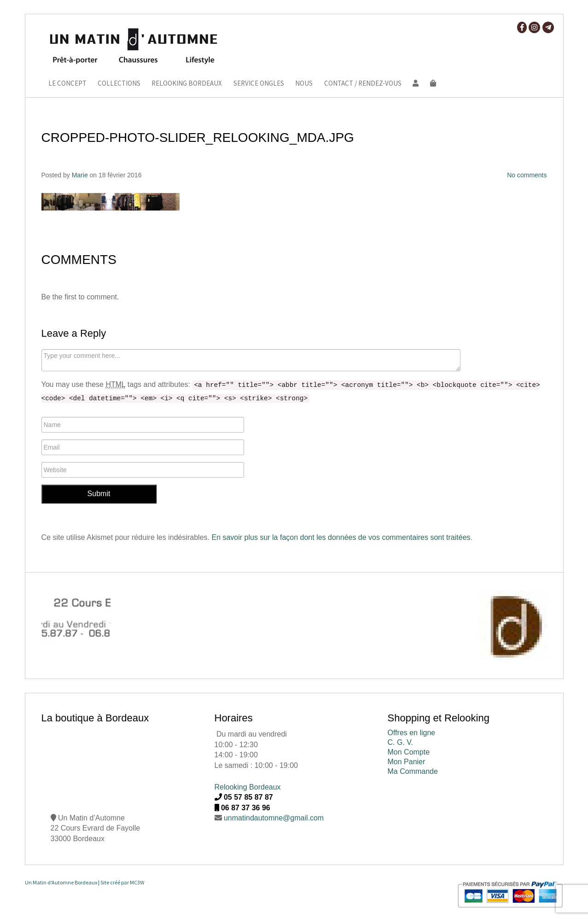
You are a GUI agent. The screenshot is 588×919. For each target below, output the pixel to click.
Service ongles (259, 84)
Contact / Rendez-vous (363, 84)
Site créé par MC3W (122, 882)
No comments (527, 175)
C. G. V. (400, 742)
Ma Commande (413, 771)
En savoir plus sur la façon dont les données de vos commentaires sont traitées (341, 537)
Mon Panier (407, 762)
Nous (304, 84)
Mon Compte (409, 752)
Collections (119, 84)
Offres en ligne (412, 733)
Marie (80, 175)
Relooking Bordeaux (187, 84)
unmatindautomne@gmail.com (274, 818)
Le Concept (67, 84)
